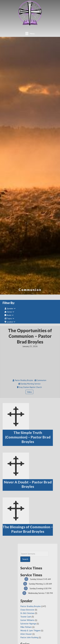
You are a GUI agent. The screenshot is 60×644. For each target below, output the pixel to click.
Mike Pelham (26, 627)
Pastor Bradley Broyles (31, 606)
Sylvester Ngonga (28, 624)
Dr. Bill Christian (27, 613)
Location (10, 322)
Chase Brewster (27, 610)
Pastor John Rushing (29, 637)
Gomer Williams (27, 620)
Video (29, 392)
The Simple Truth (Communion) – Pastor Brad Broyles (28, 437)
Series (9, 312)
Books (9, 315)
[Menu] (30, 33)
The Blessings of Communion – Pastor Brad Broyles (28, 529)
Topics (9, 318)
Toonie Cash (26, 617)
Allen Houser (26, 634)
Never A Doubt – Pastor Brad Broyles (28, 484)
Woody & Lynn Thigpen (30, 630)
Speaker (10, 308)
